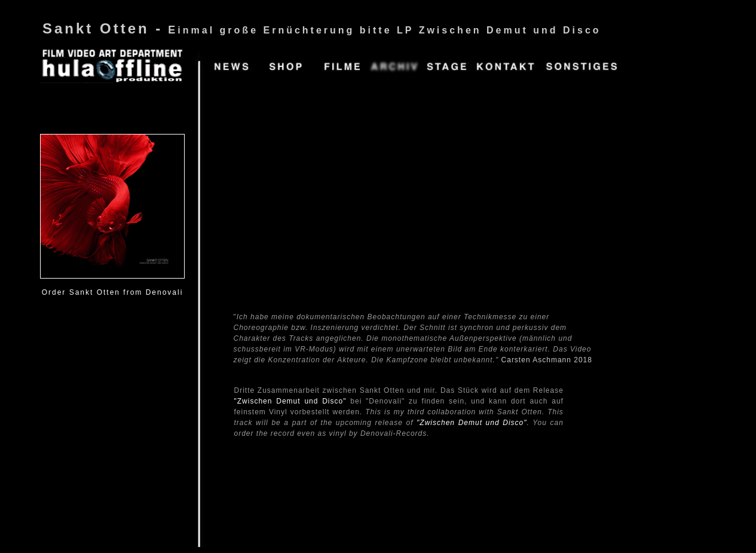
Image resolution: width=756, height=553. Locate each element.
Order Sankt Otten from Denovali (113, 292)
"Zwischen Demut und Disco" (290, 401)
